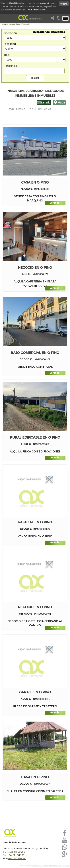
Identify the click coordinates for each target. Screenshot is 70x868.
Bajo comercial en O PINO (35, 353)
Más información (37, 10)
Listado (46, 103)
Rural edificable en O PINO (35, 437)
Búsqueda (25, 24)
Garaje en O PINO (35, 692)
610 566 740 (17, 858)
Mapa (61, 103)
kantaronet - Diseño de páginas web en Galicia (51, 866)
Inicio (4, 24)
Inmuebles (14, 24)
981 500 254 (16, 852)
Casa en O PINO (35, 182)
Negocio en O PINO (35, 268)
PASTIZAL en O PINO (35, 522)
